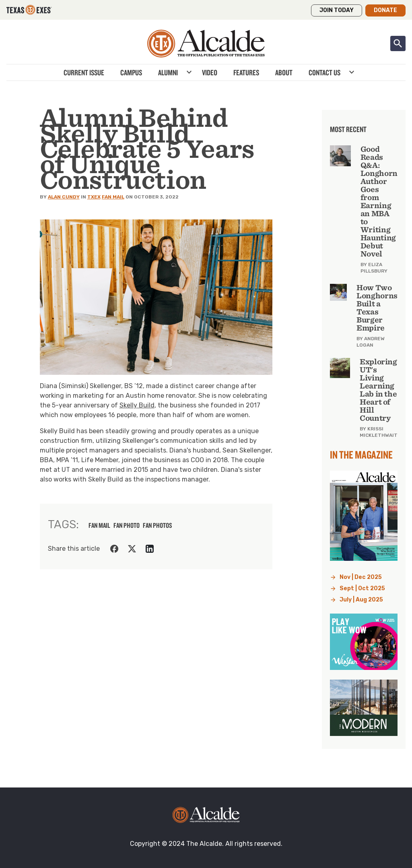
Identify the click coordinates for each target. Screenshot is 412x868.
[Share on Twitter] (132, 549)
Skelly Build (137, 405)
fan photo (127, 525)
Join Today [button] (337, 10)
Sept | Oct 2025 (362, 588)
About (284, 72)
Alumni (168, 72)
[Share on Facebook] (114, 549)
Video (210, 72)
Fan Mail (113, 197)
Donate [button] (385, 10)
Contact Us (324, 72)
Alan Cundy (64, 197)
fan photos (158, 525)
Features (246, 72)
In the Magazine (361, 455)
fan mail (99, 525)
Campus (131, 72)
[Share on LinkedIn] (150, 549)
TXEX (94, 197)
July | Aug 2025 (361, 600)
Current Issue (84, 72)
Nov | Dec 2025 (361, 577)
